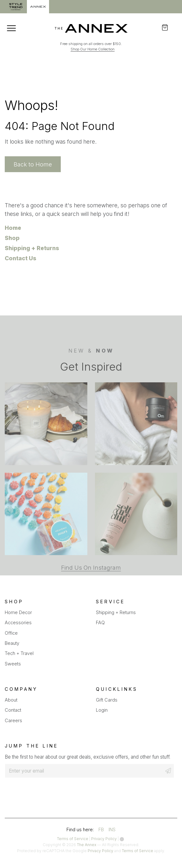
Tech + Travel (19, 653)
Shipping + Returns (32, 248)
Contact (13, 710)
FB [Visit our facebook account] (101, 830)
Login (102, 710)
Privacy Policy (104, 839)
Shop (12, 238)
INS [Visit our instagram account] (112, 830)
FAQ (100, 622)
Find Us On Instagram (91, 588)
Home (13, 228)
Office (11, 633)
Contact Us (21, 258)
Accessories (18, 622)
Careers (13, 720)
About (11, 700)
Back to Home (33, 164)
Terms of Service (73, 839)
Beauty (12, 643)
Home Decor (18, 612)
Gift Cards (107, 700)
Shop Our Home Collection (93, 49)
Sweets (13, 664)
